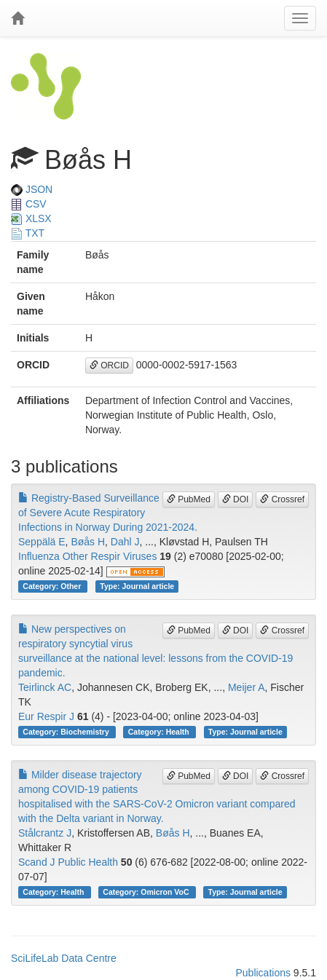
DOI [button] (236, 499)
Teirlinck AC (45, 687)
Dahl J (125, 542)
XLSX (31, 218)
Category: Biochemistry (67, 732)
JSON (32, 189)
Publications (263, 973)
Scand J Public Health (68, 862)
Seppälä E (42, 542)
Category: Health (160, 732)
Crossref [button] (282, 499)
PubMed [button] (189, 499)
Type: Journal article (137, 586)
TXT (28, 233)
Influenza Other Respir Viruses (87, 556)
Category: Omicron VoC (147, 892)
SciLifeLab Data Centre (64, 958)
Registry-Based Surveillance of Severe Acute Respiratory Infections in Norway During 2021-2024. (108, 513)
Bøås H (88, 542)
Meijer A (247, 687)
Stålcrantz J (45, 833)
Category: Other (53, 586)
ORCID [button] (109, 365)
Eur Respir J (46, 716)
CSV (29, 204)
